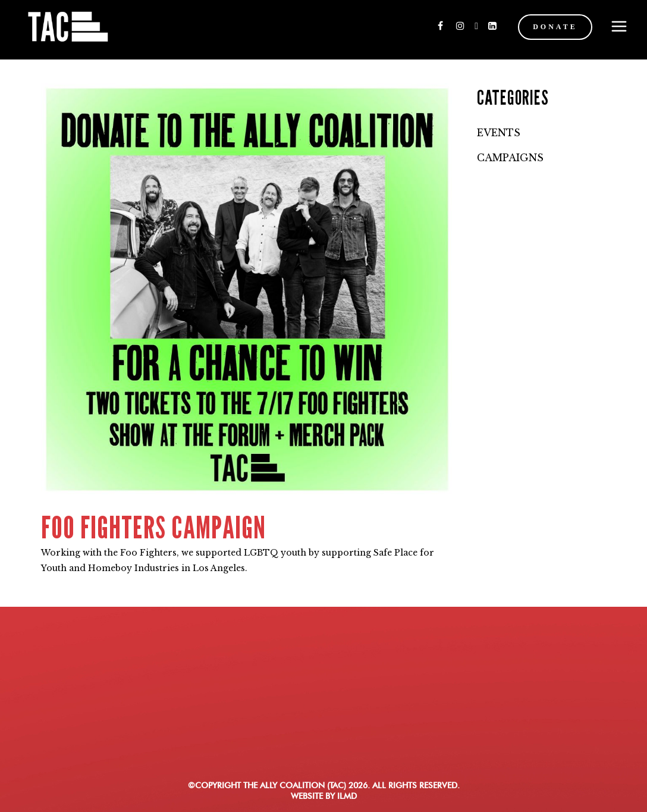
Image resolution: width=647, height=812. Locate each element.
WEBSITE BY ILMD (324, 796)
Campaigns (510, 158)
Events (499, 133)
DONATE (545, 27)
